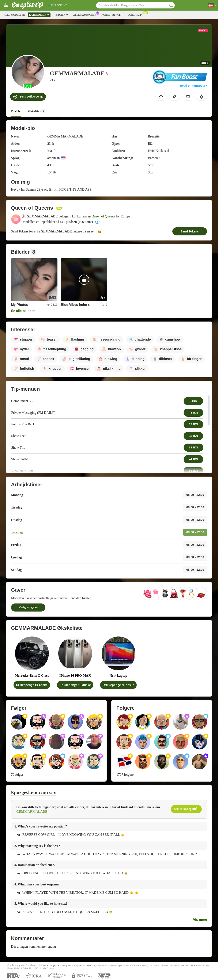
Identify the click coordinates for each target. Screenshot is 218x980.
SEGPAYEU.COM (87, 966)
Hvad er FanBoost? (193, 86)
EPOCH (71, 966)
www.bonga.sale (51, 966)
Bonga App (136, 14)
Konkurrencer (112, 15)
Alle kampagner (86, 14)
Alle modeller (14, 15)
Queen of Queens (103, 216)
